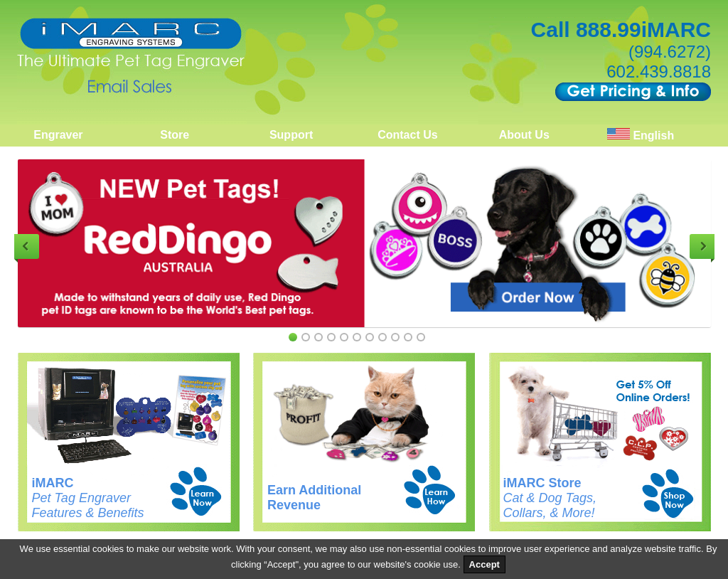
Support (291, 135)
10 (408, 337)
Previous (27, 246)
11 (421, 337)
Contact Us (407, 135)
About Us (524, 135)
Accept (485, 564)
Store (175, 135)
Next (702, 246)
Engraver (58, 135)
